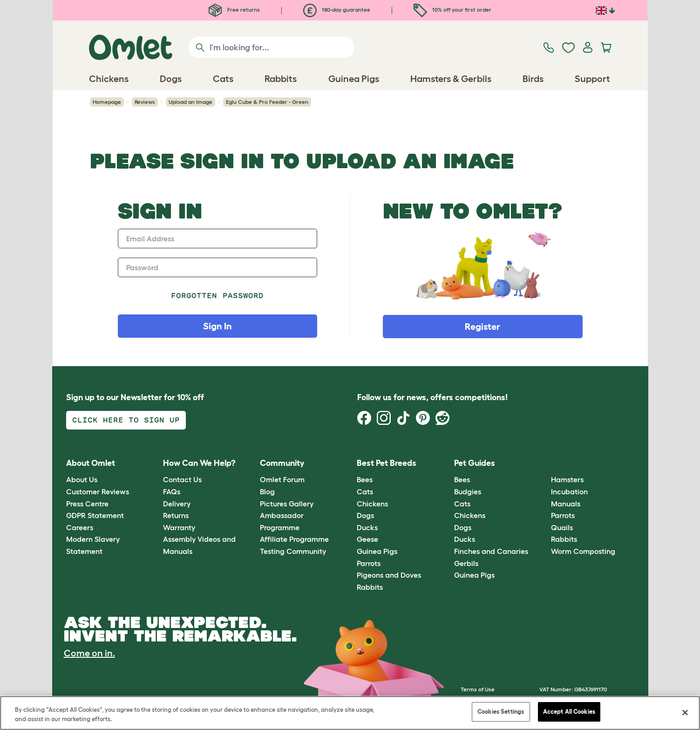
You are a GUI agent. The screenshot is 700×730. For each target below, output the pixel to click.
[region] (350, 713)
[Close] (685, 712)
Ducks (367, 527)
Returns (176, 515)
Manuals (566, 504)
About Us (82, 479)
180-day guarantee (337, 10)
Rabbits (370, 587)
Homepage (107, 102)
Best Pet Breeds (387, 463)
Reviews (145, 102)
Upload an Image (190, 102)
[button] (544, 463)
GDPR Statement (95, 515)
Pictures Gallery (287, 504)
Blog (267, 491)
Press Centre (87, 504)
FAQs (172, 491)
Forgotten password (217, 296)
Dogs (365, 515)
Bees (365, 479)
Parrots (369, 563)
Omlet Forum (282, 479)
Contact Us (182, 479)
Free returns (234, 10)
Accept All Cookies (569, 712)
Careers (80, 527)
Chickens (372, 504)
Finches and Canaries (491, 551)
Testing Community (293, 551)
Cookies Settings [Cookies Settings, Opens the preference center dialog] (501, 712)
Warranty (179, 527)
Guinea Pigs (377, 551)
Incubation (569, 491)
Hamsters (567, 479)
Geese (367, 539)
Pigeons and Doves (389, 575)
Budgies (468, 491)
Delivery (177, 504)
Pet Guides (475, 463)
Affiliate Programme (294, 539)
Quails (562, 527)
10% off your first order (452, 10)
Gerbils (466, 563)
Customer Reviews (98, 491)
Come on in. (89, 653)
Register (483, 327)
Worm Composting (583, 551)
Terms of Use (478, 689)
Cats (365, 491)
